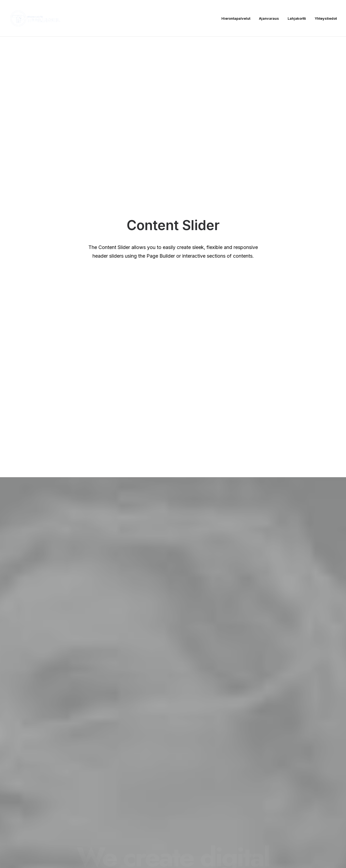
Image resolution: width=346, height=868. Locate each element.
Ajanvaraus (269, 18)
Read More (50, 417)
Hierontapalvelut (236, 18)
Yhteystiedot (326, 18)
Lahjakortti (297, 18)
